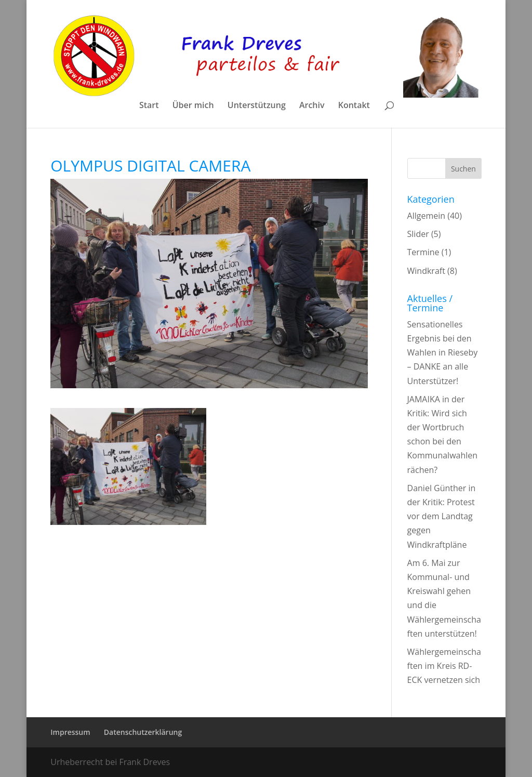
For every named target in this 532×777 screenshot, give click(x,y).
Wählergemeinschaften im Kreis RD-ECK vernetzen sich (444, 666)
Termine (423, 252)
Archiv (312, 106)
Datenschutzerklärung (143, 732)
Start (149, 106)
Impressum (70, 732)
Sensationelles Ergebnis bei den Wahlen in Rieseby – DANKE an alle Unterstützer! (443, 353)
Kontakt (354, 106)
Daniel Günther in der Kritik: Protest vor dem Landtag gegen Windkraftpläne (442, 516)
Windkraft (426, 271)
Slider (418, 234)
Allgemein (427, 216)
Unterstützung (257, 106)
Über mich (193, 106)
